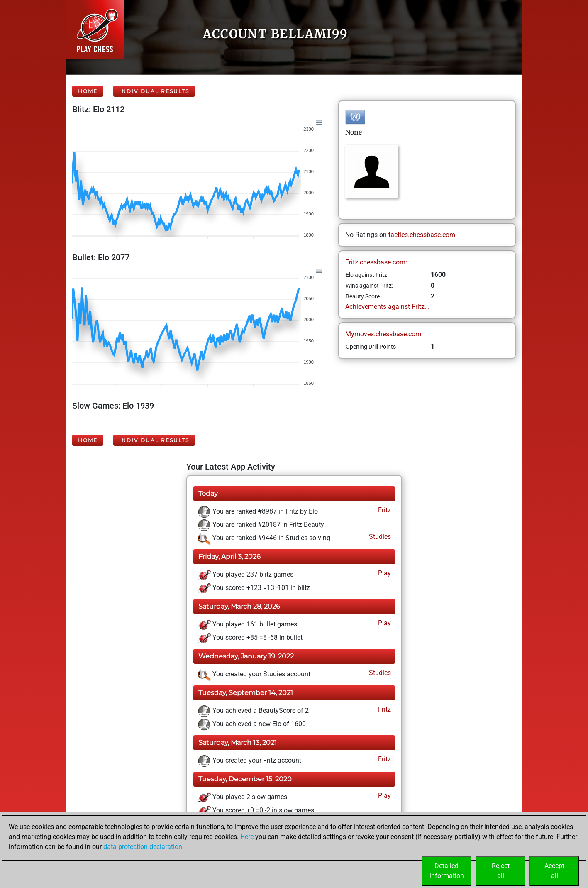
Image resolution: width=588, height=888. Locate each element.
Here (247, 837)
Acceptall (554, 871)
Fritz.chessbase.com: (376, 262)
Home (88, 91)
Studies (379, 537)
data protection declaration (143, 847)
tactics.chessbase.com (422, 235)
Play (384, 573)
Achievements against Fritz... (387, 307)
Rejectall (501, 871)
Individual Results (154, 91)
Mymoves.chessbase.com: (384, 334)
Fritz (384, 510)
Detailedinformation (447, 871)
